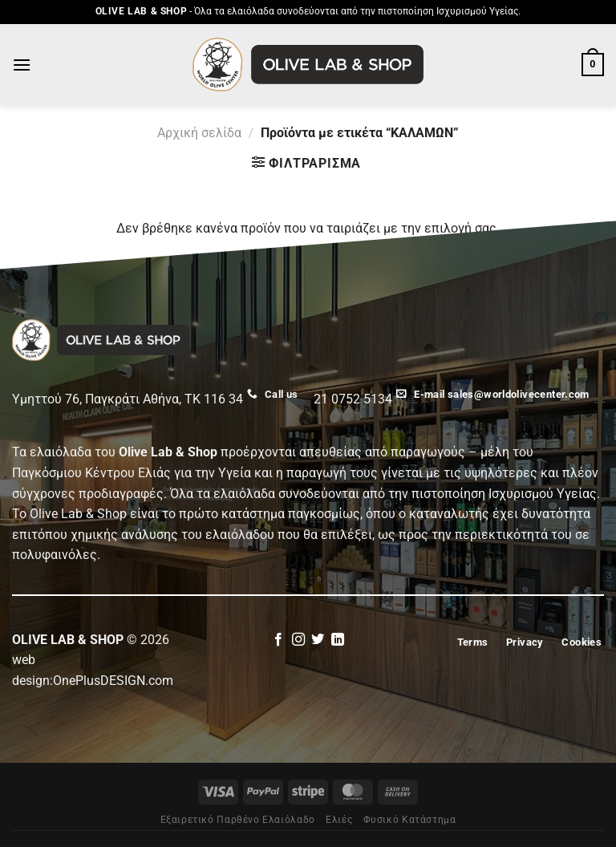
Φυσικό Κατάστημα (410, 820)
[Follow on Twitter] (318, 640)
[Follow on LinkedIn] (338, 640)
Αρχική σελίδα (199, 133)
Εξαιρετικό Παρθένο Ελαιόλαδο (238, 820)
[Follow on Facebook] (278, 640)
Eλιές (339, 820)
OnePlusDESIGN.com (113, 681)
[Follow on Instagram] (298, 640)
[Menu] (22, 65)
